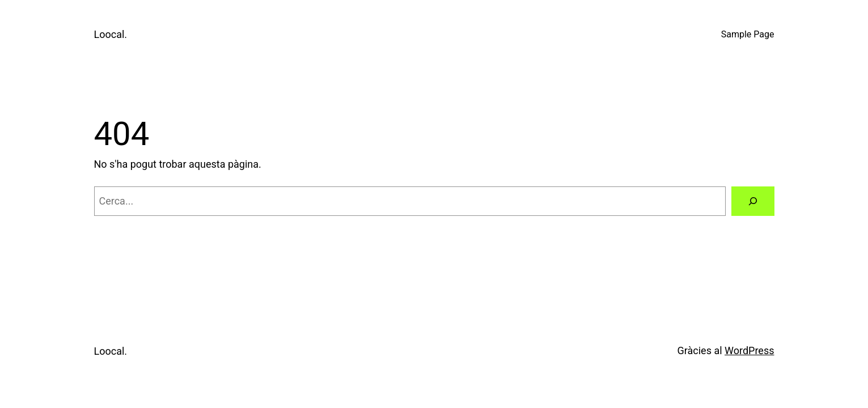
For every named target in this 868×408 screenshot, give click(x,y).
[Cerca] (753, 201)
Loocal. (111, 34)
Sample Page (748, 34)
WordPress (749, 350)
